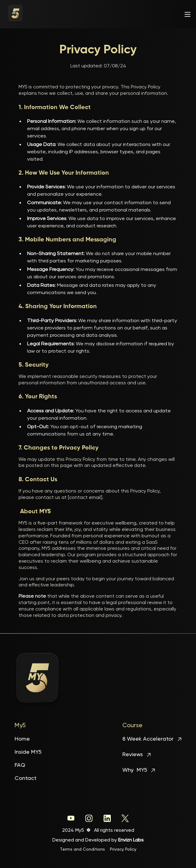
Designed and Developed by (98, 840)
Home (22, 739)
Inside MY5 (28, 752)
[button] (186, 14)
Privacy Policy (123, 849)
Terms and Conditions (82, 849)
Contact (26, 778)
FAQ (20, 765)
